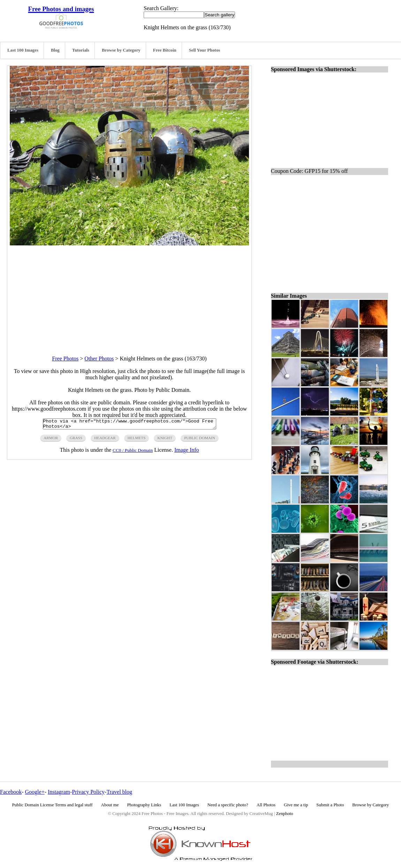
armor (51, 440)
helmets (137, 440)
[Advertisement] (129, 294)
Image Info (187, 452)
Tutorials (81, 50)
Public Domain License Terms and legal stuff (52, 805)
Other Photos (99, 359)
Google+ (35, 792)
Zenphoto (285, 814)
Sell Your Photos (205, 50)
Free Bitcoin (165, 50)
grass (76, 440)
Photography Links (144, 805)
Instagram (59, 792)
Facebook (11, 792)
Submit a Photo (330, 805)
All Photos (266, 805)
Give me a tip (296, 805)
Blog (55, 50)
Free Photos (65, 359)
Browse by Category (121, 50)
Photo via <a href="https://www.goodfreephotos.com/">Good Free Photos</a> (130, 425)
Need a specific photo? (228, 805)
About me (110, 805)
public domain (200, 440)
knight (165, 440)
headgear (105, 440)
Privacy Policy (88, 792)
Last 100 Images (23, 50)
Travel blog (119, 792)
